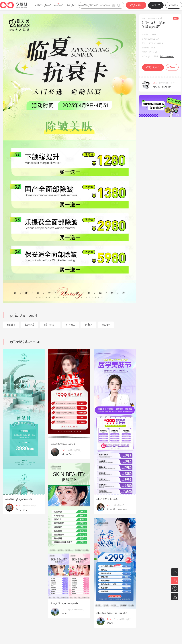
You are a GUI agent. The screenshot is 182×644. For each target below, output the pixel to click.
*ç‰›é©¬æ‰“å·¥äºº (162, 87)
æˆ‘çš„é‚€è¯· (136, 5)
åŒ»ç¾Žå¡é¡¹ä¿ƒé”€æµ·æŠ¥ (19, 499)
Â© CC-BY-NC (167, 56)
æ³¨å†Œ (156, 5)
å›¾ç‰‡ (71, 5)
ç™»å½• (174, 5)
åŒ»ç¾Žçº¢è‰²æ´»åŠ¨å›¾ (63, 444)
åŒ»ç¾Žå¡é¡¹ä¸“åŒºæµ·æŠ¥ (65, 603)
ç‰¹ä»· (106, 325)
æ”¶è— (172, 67)
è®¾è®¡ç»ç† (167, 83)
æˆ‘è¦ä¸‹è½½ (153, 67)
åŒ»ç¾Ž (29, 325)
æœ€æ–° (59, 5)
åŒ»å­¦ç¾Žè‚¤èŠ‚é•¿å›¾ (107, 499)
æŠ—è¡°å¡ (50, 325)
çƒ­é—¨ (47, 5)
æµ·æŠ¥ (11, 325)
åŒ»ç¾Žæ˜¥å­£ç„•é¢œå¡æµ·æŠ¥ (112, 613)
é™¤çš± (71, 325)
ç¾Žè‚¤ (88, 325)
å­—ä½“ (83, 5)
